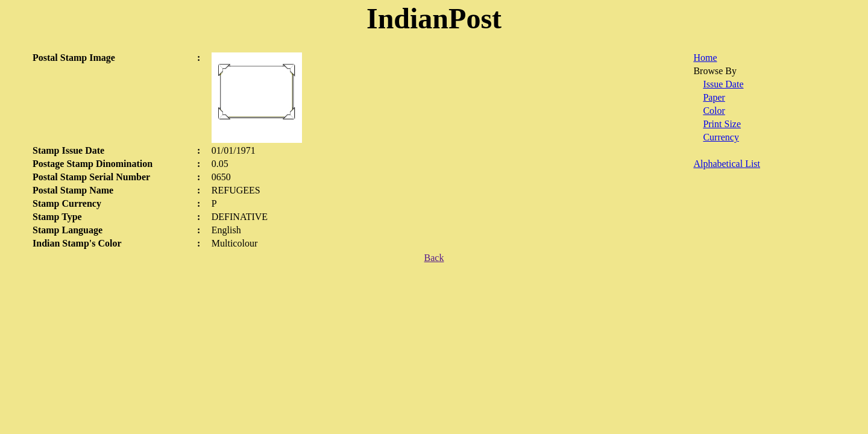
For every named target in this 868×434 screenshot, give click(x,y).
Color (714, 111)
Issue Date (723, 84)
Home (705, 58)
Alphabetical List (727, 164)
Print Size (722, 124)
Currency (721, 137)
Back (434, 258)
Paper (714, 97)
